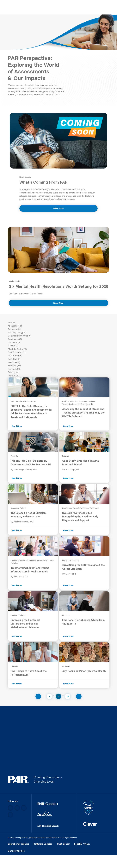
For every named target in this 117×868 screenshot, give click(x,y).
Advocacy (59, 329)
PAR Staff (59, 359)
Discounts (59, 343)
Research (59, 369)
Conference (59, 339)
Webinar (59, 376)
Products (59, 366)
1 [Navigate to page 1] (49, 696)
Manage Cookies (16, 851)
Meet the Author (59, 349)
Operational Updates (18, 844)
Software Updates (43, 844)
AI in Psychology (59, 333)
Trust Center (63, 844)
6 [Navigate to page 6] (59, 696)
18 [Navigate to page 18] (68, 696)
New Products (59, 353)
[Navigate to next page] (79, 696)
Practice (59, 363)
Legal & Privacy (82, 844)
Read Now (59, 208)
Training (59, 372)
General (59, 346)
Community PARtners (59, 336)
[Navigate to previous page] (38, 696)
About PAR (59, 326)
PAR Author (59, 356)
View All (59, 323)
